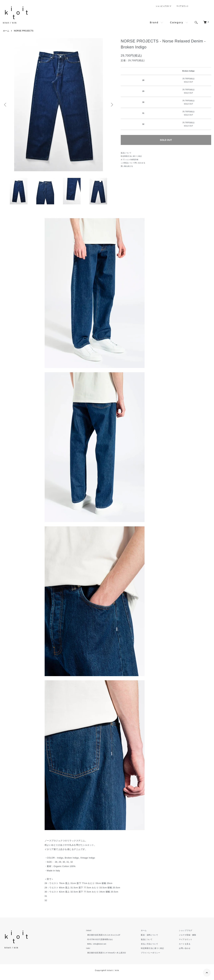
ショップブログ (186, 930)
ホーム (6, 31)
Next (112, 105)
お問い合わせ (185, 948)
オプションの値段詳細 (129, 160)
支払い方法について (150, 944)
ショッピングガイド (164, 6)
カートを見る (185, 944)
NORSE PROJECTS (24, 31)
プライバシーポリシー (150, 953)
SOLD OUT (166, 140)
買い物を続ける (127, 166)
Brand (154, 22)
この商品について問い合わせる (133, 163)
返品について (126, 153)
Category (177, 22)
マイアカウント (183, 6)
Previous (5, 105)
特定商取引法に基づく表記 (131, 156)
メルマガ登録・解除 (188, 935)
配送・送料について (150, 935)
